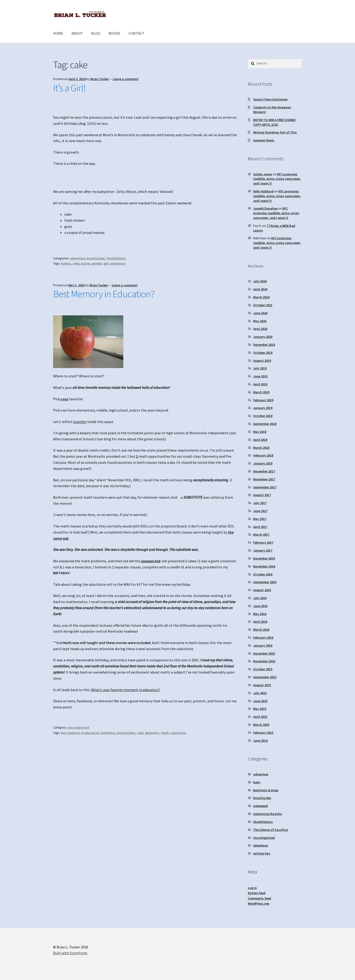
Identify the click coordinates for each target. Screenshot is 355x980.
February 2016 (263, 637)
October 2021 (263, 305)
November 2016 (264, 566)
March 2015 (261, 725)
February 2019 (263, 400)
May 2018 (260, 432)
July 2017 (260, 503)
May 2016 (260, 614)
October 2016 (263, 574)
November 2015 (264, 661)
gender (97, 263)
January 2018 (263, 463)
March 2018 (261, 448)
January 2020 (263, 337)
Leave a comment (126, 79)
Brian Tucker (100, 79)
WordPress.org (258, 903)
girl (106, 263)
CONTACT (136, 33)
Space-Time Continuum (270, 99)
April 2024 (260, 289)
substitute (178, 733)
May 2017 (260, 519)
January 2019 (263, 408)
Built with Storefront (70, 953)
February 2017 (263, 542)
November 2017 (264, 479)
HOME (58, 33)
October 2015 (263, 669)
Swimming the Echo (268, 814)
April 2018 (260, 440)
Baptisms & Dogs (266, 790)
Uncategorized (78, 727)
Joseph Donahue (265, 208)
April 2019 (260, 384)
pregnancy (118, 263)
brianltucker (96, 258)
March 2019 (261, 392)
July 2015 (260, 693)
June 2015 (260, 701)
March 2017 (261, 534)
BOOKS (114, 33)
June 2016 (260, 606)
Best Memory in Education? (104, 294)
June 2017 (260, 511)
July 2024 (260, 281)
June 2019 (260, 376)
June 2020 (260, 313)
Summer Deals (264, 140)
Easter (86, 263)
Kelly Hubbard (263, 191)
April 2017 (260, 527)
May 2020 (260, 321)
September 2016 (265, 582)
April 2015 (260, 717)
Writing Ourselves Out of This (275, 132)
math (165, 733)
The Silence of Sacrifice (271, 830)
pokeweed (260, 806)
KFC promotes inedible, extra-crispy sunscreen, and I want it (277, 179)
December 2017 (264, 471)
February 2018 (263, 455)
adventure (78, 258)
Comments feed (259, 898)
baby (257, 782)
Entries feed (257, 893)
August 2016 (262, 590)
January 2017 (263, 550)
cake (76, 263)
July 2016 (260, 598)
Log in (252, 888)
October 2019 (263, 353)
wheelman (261, 845)
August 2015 (262, 685)
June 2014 (260, 741)
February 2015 (263, 733)
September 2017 (265, 487)
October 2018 (263, 416)
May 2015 (260, 709)
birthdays (108, 733)
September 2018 (265, 424)
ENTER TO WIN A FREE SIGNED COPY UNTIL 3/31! (274, 122)
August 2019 (262, 361)
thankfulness (116, 258)
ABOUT (77, 33)
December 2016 (264, 558)
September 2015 (265, 677)
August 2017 (262, 495)
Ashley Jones (263, 174)
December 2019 (264, 345)
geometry (152, 733)
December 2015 (264, 653)
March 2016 (261, 630)
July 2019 (260, 368)
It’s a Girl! (70, 88)
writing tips (262, 853)
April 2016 (260, 622)
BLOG (96, 33)
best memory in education (80, 733)
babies (66, 263)
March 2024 (261, 297)
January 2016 (263, 645)
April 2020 (260, 329)
